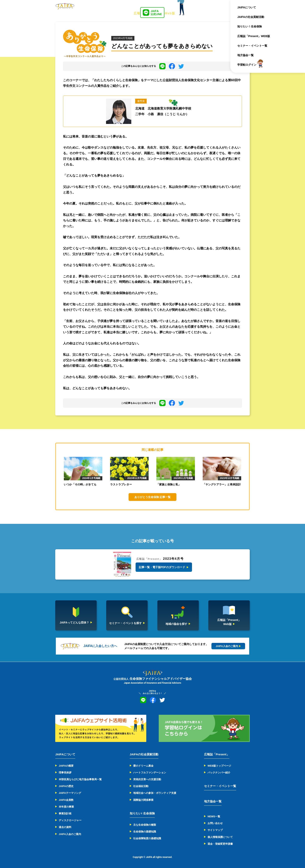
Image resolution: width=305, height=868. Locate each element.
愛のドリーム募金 (143, 766)
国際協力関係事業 (143, 800)
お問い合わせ (215, 823)
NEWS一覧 (214, 816)
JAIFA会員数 (66, 800)
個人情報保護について (220, 837)
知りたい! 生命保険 (142, 813)
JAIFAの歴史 (66, 786)
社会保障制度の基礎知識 (147, 838)
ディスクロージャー (70, 820)
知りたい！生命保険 (250, 26)
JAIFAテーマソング (70, 793)
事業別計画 (65, 814)
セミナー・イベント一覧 (252, 46)
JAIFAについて (247, 7)
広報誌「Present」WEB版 (254, 36)
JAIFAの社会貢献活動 (251, 17)
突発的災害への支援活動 (147, 779)
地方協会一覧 (245, 55)
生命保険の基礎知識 (145, 832)
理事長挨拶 (65, 773)
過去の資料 (65, 827)
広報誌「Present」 (217, 754)
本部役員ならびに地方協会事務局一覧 (80, 779)
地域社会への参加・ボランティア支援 (155, 793)
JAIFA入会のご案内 (70, 834)
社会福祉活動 (141, 786)
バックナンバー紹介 (219, 773)
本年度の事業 (66, 807)
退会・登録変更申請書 (220, 844)
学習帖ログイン (247, 65)
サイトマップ (215, 830)
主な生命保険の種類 (145, 825)
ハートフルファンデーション (150, 773)
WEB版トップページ (219, 766)
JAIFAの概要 (66, 766)
